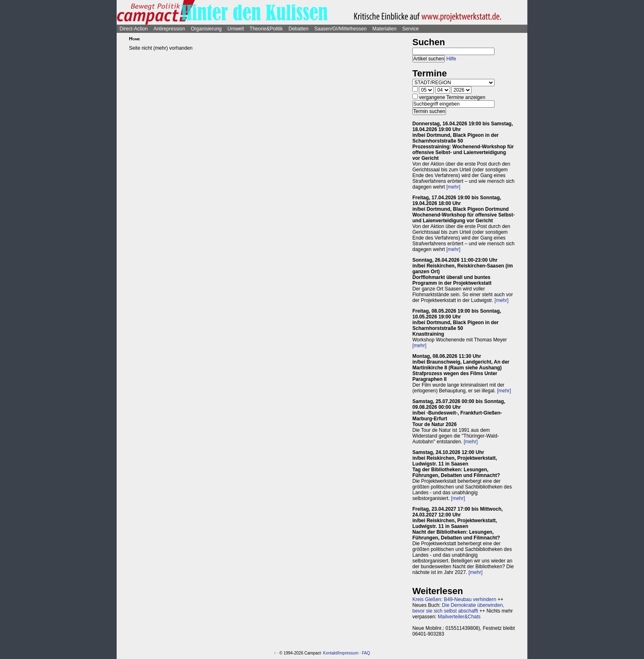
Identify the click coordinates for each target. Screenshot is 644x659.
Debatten (299, 29)
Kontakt (330, 653)
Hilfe (451, 59)
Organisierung (206, 29)
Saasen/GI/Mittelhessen (340, 29)
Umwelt (236, 29)
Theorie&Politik (266, 29)
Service (410, 29)
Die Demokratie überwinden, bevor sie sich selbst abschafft (458, 608)
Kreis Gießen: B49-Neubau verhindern (454, 599)
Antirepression (169, 29)
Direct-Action (134, 29)
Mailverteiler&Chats (459, 617)
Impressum (348, 653)
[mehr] (453, 187)
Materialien (385, 29)
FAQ (366, 653)
